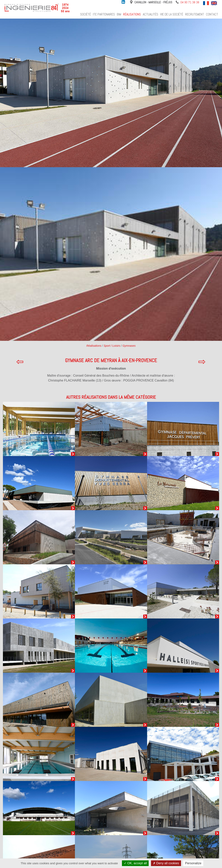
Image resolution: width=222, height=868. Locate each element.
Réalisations (132, 14)
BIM (119, 14)
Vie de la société (172, 14)
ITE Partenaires (104, 14)
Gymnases (129, 346)
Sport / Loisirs (112, 346)
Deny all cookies (166, 863)
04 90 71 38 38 (190, 2)
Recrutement (195, 14)
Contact (212, 14)
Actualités (151, 14)
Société (86, 14)
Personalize (193, 863)
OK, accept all (135, 863)
